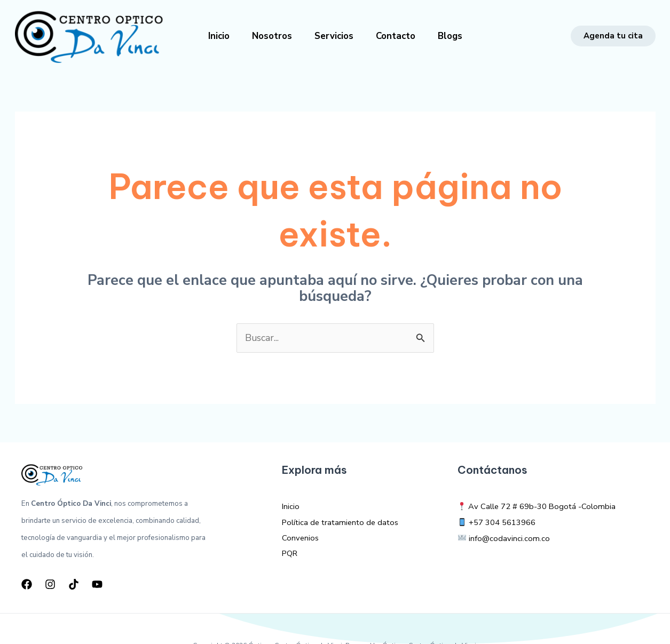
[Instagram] (50, 584)
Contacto (405, 36)
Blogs (462, 36)
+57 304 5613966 (502, 523)
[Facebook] (27, 584)
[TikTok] (74, 584)
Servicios (340, 36)
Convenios (301, 538)
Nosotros (275, 36)
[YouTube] (97, 584)
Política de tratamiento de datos (342, 523)
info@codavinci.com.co (509, 538)
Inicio (218, 36)
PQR (290, 554)
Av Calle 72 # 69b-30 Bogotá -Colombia (538, 507)
